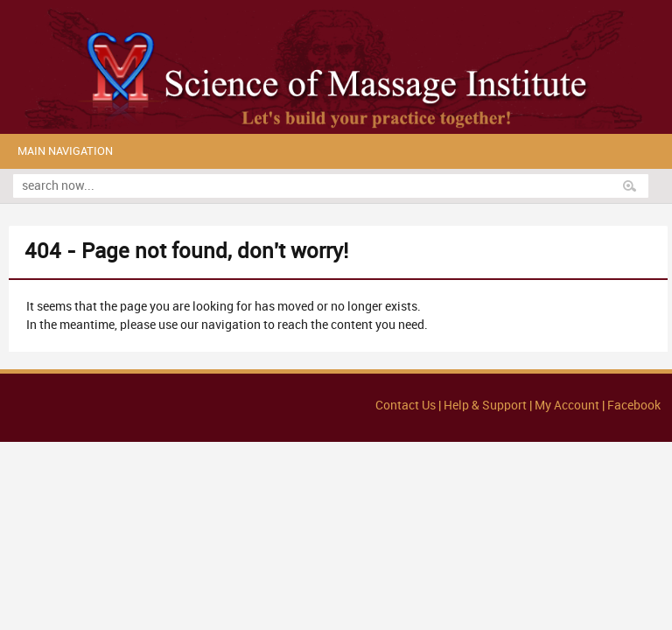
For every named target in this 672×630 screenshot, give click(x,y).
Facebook (634, 406)
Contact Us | (409, 406)
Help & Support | (489, 406)
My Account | (570, 406)
